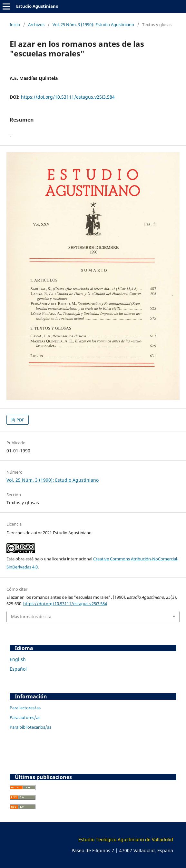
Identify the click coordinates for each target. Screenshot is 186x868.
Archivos (36, 25)
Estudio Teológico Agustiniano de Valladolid (126, 839)
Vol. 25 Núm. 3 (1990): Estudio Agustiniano (93, 25)
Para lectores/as (25, 708)
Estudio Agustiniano (37, 6)
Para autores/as (25, 717)
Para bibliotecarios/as (30, 727)
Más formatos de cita (31, 616)
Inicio (15, 25)
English (18, 659)
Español (18, 669)
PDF (20, 420)
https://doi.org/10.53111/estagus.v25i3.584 (68, 97)
